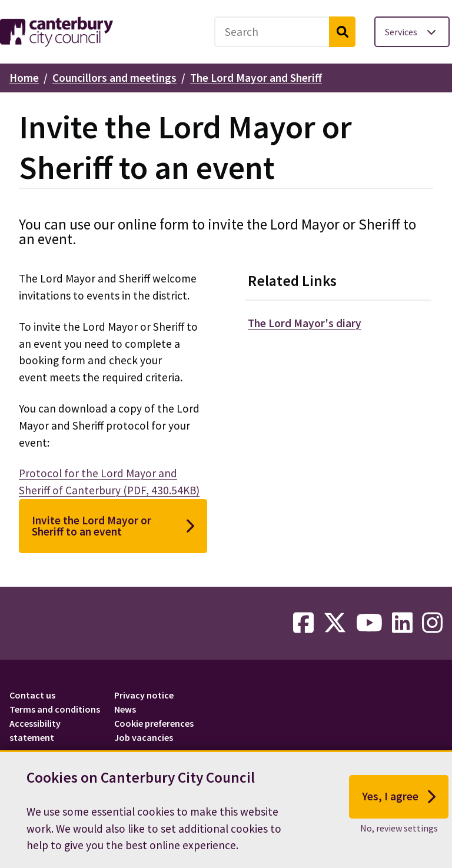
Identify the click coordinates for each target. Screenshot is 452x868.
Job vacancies (144, 737)
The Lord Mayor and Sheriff (256, 78)
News (125, 709)
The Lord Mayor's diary (305, 323)
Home (24, 78)
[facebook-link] (303, 623)
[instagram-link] (432, 623)
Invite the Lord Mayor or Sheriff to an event (113, 526)
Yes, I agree (399, 799)
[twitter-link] (335, 623)
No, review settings (399, 830)
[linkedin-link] (402, 623)
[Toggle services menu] (412, 32)
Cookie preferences (154, 723)
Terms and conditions (55, 709)
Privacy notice (144, 695)
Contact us (32, 695)
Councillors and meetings (114, 78)
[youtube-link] (369, 623)
